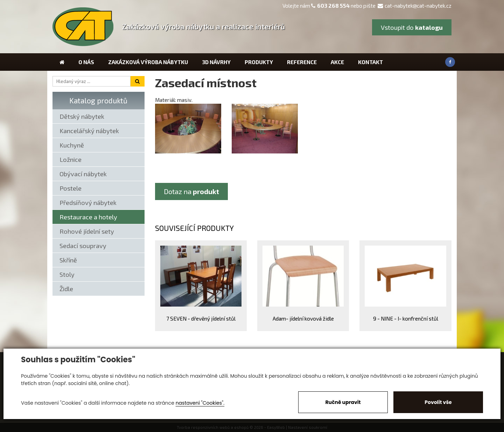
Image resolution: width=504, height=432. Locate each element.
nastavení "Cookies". (200, 403)
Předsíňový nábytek (88, 203)
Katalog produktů (98, 100)
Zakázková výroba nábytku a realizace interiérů (204, 26)
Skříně (68, 260)
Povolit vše (438, 402)
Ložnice (71, 159)
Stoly (67, 274)
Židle (66, 289)
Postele (71, 188)
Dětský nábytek (82, 116)
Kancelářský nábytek (89, 131)
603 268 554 (333, 6)
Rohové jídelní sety (87, 231)
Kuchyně (72, 145)
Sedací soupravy (83, 246)
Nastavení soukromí (308, 427)
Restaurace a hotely (88, 217)
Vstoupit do (412, 27)
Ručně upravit (343, 402)
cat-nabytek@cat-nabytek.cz (415, 6)
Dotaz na (191, 191)
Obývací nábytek (83, 174)
